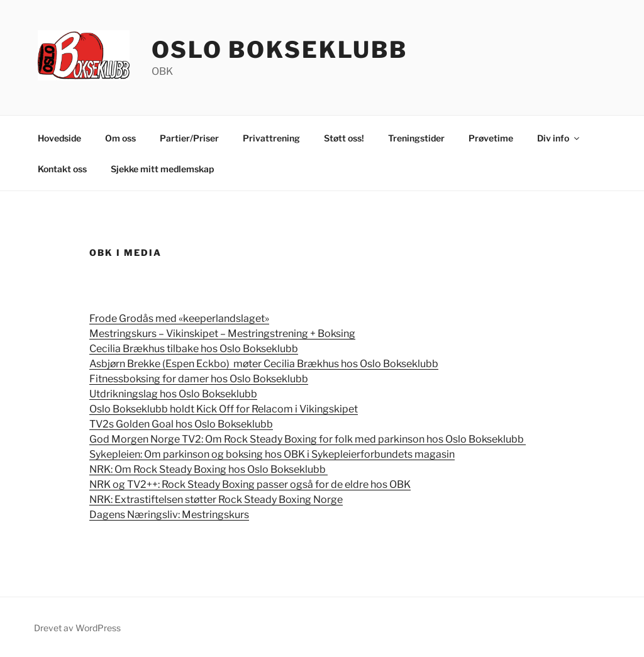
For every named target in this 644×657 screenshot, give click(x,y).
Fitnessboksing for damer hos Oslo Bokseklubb (199, 379)
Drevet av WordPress (77, 628)
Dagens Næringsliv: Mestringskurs (169, 515)
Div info (559, 138)
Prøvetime (491, 138)
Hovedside (59, 138)
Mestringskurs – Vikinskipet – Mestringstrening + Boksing (222, 334)
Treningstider (416, 138)
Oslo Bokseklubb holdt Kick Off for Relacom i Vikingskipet (224, 409)
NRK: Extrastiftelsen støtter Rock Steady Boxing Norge (216, 500)
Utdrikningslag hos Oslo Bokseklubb (173, 394)
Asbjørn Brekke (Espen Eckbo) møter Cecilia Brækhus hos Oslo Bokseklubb (264, 364)
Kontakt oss (62, 169)
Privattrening (271, 138)
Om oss (120, 138)
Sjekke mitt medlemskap (162, 169)
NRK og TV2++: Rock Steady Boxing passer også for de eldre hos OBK (250, 484)
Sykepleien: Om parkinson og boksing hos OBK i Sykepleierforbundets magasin (272, 454)
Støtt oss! (344, 138)
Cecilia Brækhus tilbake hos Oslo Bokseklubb (194, 349)
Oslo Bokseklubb (280, 50)
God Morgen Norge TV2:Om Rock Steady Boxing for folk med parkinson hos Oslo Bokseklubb (308, 439)
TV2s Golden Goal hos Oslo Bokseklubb (181, 424)
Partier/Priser (189, 138)
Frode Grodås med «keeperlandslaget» (179, 318)
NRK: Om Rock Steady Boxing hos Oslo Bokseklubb (208, 469)
